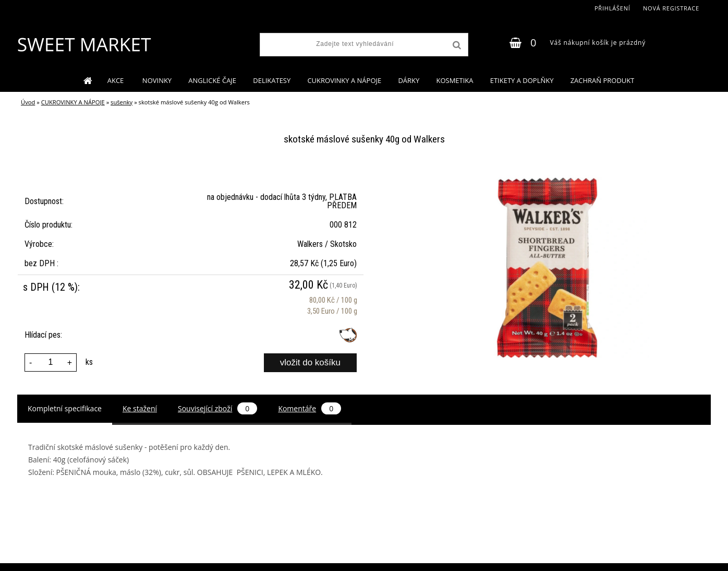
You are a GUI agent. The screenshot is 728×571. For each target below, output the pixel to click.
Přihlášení (612, 8)
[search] (456, 45)
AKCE (117, 80)
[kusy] (51, 362)
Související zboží (217, 408)
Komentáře (310, 408)
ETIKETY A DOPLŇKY (522, 80)
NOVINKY (157, 80)
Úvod (28, 102)
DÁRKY (409, 80)
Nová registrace (671, 8)
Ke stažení (140, 408)
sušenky (122, 102)
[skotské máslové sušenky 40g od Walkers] (550, 172)
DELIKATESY (272, 80)
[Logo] (84, 44)
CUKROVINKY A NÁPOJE (344, 80)
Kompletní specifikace (65, 408)
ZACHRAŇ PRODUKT (603, 80)
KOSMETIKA (454, 80)
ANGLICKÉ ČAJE (212, 80)
